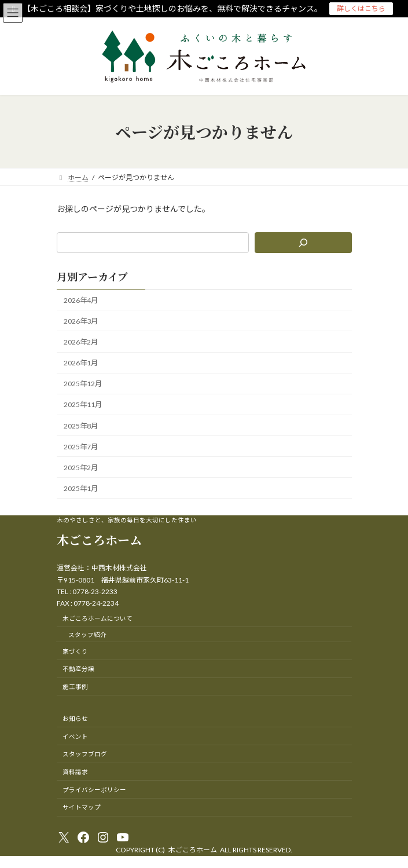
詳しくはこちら (361, 8)
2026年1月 (81, 363)
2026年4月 (81, 300)
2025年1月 (81, 488)
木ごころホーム (99, 540)
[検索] (303, 243)
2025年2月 (81, 468)
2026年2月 (81, 342)
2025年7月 (81, 447)
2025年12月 (83, 384)
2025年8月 (81, 426)
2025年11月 (83, 405)
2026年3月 (81, 321)
